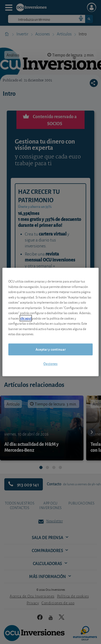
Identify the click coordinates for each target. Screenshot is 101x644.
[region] (50, 322)
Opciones (50, 364)
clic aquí (26, 318)
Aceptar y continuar (50, 349)
